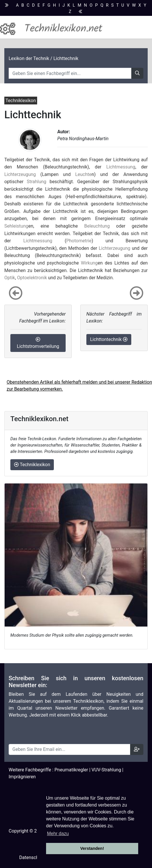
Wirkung (89, 263)
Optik (10, 278)
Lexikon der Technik (29, 58)
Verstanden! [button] (92, 848)
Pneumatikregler (71, 770)
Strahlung (37, 182)
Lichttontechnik (109, 339)
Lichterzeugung (20, 174)
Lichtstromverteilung (38, 343)
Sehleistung (16, 226)
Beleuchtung (97, 226)
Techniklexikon (32, 465)
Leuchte (83, 174)
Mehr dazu (58, 834)
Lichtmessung (121, 167)
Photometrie (79, 241)
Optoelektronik (32, 278)
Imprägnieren (22, 777)
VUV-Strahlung (106, 770)
